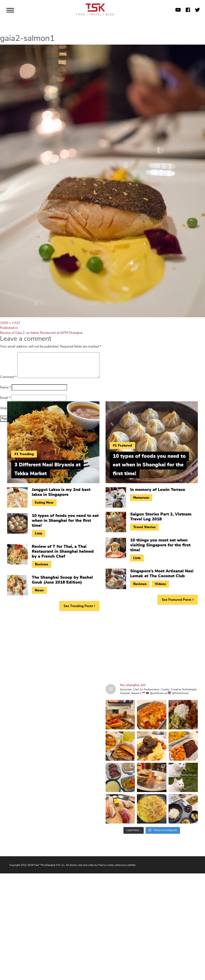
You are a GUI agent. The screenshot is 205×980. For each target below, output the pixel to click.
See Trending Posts (79, 606)
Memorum (141, 498)
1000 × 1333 (10, 323)
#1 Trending (24, 454)
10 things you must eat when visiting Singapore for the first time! (160, 545)
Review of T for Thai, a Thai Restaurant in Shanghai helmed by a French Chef (63, 551)
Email (5, 398)
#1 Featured (122, 446)
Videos (160, 584)
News (39, 590)
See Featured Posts (178, 600)
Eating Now (44, 503)
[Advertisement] (78, 646)
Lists (39, 533)
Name (5, 387)
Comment (8, 377)
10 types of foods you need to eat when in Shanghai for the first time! (65, 521)
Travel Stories (144, 527)
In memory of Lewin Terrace (158, 490)
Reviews (42, 564)
